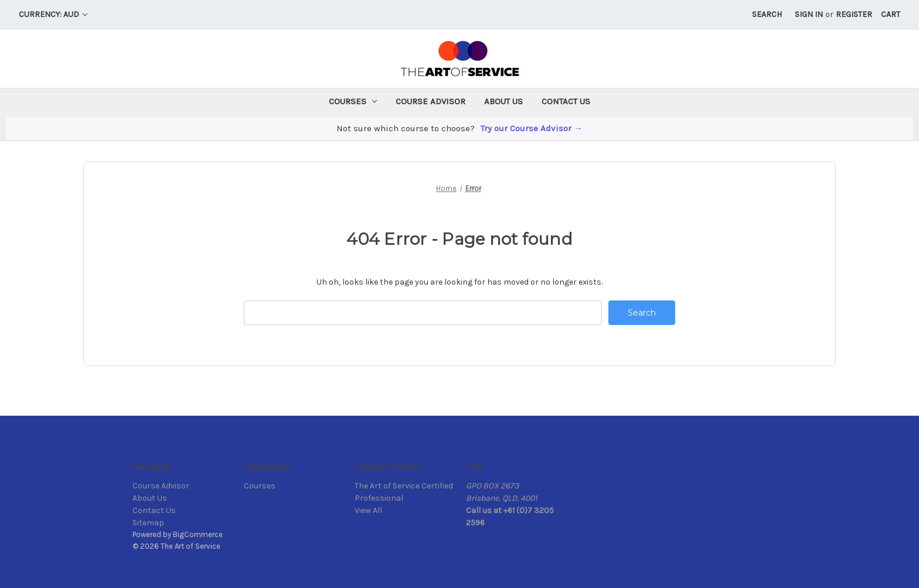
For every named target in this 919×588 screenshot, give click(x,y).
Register (854, 14)
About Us (503, 101)
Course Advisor (430, 101)
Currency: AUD (53, 14)
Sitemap (148, 523)
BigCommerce (198, 534)
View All (368, 510)
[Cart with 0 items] (891, 14)
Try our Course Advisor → (532, 128)
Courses (353, 101)
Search (767, 14)
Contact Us (566, 101)
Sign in (809, 14)
